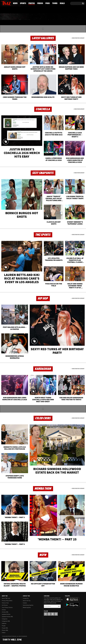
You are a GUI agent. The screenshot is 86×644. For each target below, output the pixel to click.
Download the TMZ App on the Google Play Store (72, 605)
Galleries (4, 623)
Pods (55, 17)
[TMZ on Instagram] (11, 3)
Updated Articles (6, 614)
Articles (4, 610)
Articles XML (5, 612)
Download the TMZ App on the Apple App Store (72, 599)
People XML (5, 628)
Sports (17, 17)
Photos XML (5, 630)
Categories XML (6, 621)
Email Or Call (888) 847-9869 (20, 10)
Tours (67, 17)
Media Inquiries (27, 607)
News (5, 17)
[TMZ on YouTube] (53, 614)
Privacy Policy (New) (7, 601)
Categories (5, 619)
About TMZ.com (6, 598)
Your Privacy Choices (7, 607)
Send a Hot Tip (27, 601)
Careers (25, 603)
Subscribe (59, 606)
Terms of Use (5, 603)
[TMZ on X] (5, 3)
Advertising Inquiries (28, 605)
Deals (78, 17)
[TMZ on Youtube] (8, 3)
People (4, 626)
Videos (44, 17)
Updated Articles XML (7, 617)
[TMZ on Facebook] (2, 3)
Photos (30, 17)
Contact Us (26, 598)
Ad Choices (5, 605)
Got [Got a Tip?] (6, 10)
